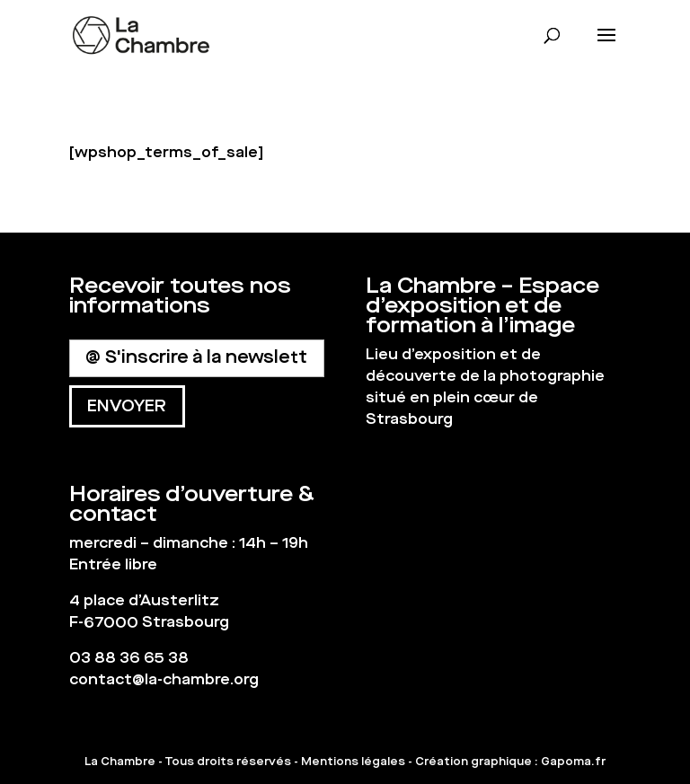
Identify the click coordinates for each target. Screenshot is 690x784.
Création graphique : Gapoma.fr (510, 762)
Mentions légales (353, 762)
